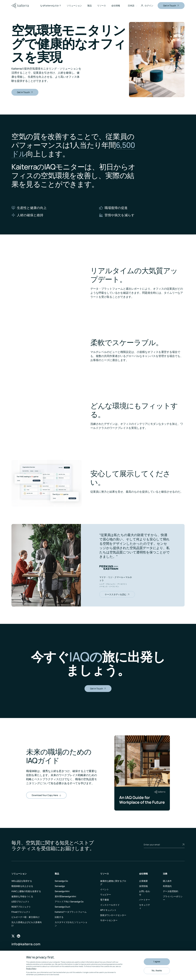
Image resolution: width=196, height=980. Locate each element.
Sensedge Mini (62, 891)
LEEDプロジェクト (20, 902)
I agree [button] (157, 962)
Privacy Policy (31, 969)
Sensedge (60, 886)
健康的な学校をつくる (22, 896)
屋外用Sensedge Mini (65, 896)
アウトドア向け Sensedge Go (69, 902)
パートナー (145, 900)
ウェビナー (106, 895)
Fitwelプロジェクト (21, 912)
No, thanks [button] (157, 971)
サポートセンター (109, 920)
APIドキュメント (108, 910)
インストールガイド (110, 905)
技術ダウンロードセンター (113, 915)
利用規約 (167, 886)
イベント (105, 889)
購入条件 (167, 881)
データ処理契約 (170, 891)
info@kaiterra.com (26, 944)
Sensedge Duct (62, 907)
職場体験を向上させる (22, 886)
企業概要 (143, 881)
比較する (59, 917)
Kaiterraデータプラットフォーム (71, 912)
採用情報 (143, 886)
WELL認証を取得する (22, 881)
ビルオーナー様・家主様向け (26, 917)
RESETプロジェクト (21, 907)
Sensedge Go (61, 881)
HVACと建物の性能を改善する (26, 891)
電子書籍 (105, 900)
